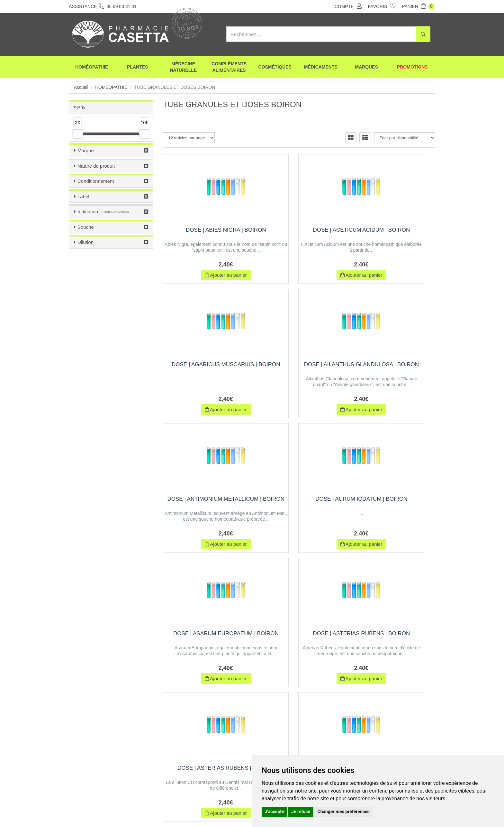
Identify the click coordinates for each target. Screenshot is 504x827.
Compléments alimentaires (229, 68)
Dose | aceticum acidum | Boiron (299, 233)
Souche (86, 227)
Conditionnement (96, 181)
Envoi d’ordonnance (147, 810)
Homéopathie (92, 68)
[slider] (77, 134)
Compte (348, 6)
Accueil (81, 87)
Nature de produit (96, 166)
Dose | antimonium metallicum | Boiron (299, 368)
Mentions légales (241, 810)
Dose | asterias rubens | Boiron (299, 502)
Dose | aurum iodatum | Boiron (393, 368)
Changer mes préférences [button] (344, 812)
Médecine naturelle (183, 68)
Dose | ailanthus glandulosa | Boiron (205, 368)
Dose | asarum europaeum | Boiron (205, 502)
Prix (81, 107)
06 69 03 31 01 (117, 767)
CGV (212, 810)
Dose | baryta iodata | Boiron (205, 637)
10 (284, 698)
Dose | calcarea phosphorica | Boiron (393, 637)
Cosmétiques (275, 68)
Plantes (137, 68)
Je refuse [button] (301, 812)
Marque (86, 150)
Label (83, 196)
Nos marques (186, 810)
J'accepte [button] (274, 812)
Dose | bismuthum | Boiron (299, 633)
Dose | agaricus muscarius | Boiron (393, 233)
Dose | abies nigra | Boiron (205, 230)
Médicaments (321, 68)
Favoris (382, 6)
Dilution (85, 242)
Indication (103, 212)
